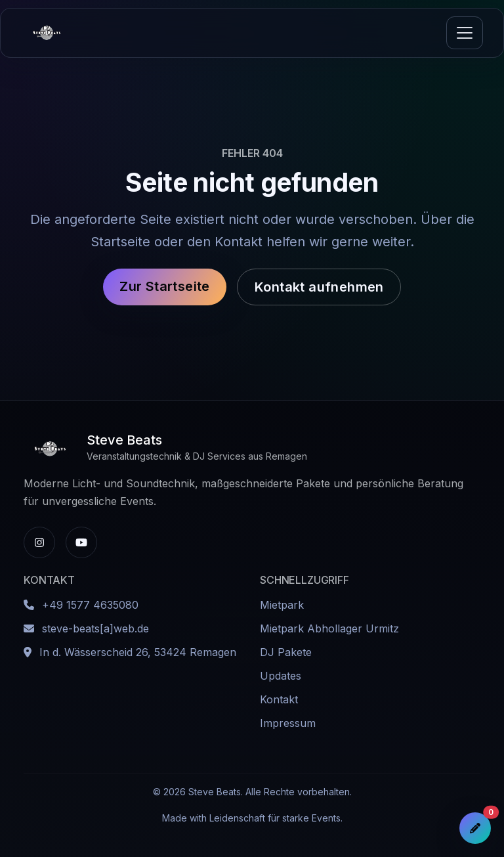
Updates (281, 676)
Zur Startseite (165, 286)
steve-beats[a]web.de (95, 628)
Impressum (288, 723)
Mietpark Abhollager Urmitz (329, 628)
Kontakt (279, 699)
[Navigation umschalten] (465, 33)
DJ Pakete (286, 652)
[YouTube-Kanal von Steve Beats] (81, 542)
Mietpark (282, 605)
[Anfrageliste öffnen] (475, 828)
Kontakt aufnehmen (319, 287)
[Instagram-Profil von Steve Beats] (39, 542)
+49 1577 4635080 (90, 605)
